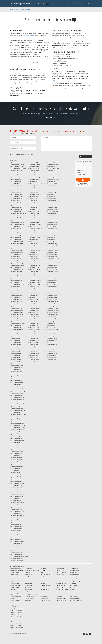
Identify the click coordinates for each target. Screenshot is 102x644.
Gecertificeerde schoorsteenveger (32, 570)
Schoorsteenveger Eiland (16, 342)
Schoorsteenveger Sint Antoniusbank (19, 409)
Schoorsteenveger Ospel (51, 307)
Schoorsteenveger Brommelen (17, 264)
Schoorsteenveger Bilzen (16, 228)
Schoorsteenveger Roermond (17, 366)
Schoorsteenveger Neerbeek (51, 266)
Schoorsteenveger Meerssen (51, 232)
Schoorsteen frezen (45, 597)
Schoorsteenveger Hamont (34, 245)
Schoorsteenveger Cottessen (17, 292)
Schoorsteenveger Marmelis (51, 226)
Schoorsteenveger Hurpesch (34, 327)
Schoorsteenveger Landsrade (52, 187)
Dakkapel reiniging (15, 593)
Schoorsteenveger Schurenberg (18, 401)
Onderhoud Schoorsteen (46, 574)
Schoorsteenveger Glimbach (34, 215)
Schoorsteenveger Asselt (16, 193)
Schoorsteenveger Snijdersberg (18, 422)
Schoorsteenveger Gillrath (33, 213)
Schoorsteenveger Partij (50, 324)
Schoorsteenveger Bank (16, 200)
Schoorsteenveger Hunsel (33, 325)
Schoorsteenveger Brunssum (17, 267)
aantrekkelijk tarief (29, 35)
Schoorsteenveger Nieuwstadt (52, 277)
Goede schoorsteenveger (30, 574)
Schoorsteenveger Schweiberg (17, 403)
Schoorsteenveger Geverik (33, 211)
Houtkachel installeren (30, 582)
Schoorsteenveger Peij (50, 327)
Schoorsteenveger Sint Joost (17, 412)
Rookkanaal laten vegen (46, 587)
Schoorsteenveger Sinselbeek (17, 407)
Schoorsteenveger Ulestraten (17, 487)
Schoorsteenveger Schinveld (17, 395)
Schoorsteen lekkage (60, 569)
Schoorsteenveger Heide (33, 260)
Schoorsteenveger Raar (50, 346)
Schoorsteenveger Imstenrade (34, 335)
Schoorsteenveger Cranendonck (18, 294)
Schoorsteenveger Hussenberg (34, 329)
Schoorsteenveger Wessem (17, 532)
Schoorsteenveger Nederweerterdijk (22, 9)
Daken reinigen (14, 580)
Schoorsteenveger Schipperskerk (18, 397)
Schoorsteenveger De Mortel (17, 312)
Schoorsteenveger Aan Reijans (17, 172)
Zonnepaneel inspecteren (17, 611)
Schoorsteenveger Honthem (34, 307)
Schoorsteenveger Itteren (33, 339)
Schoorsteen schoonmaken (61, 578)
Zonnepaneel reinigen (16, 614)
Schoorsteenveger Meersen (51, 230)
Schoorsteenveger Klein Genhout (52, 165)
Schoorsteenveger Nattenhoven (52, 260)
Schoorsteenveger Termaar (17, 465)
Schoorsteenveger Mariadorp (52, 224)
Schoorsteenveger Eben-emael (18, 329)
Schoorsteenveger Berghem (17, 219)
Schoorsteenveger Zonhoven (17, 558)
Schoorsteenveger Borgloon (17, 245)
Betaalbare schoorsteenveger (17, 570)
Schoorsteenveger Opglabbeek (52, 303)
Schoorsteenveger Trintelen (17, 482)
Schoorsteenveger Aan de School (18, 170)
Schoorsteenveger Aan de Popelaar (18, 168)
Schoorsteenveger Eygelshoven (34, 172)
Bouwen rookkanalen (16, 572)
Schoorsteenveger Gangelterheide (35, 183)
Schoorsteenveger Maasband (52, 210)
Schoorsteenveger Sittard (16, 416)
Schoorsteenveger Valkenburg (17, 495)
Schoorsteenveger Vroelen (17, 513)
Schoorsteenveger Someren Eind (18, 425)
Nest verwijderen (29, 600)
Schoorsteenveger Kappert (33, 344)
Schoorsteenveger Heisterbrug (34, 269)
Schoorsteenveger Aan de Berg (18, 165)
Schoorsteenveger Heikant (33, 264)
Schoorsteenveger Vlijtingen (17, 506)
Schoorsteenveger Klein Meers (52, 166)
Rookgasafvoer (44, 582)
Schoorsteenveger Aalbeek (17, 163)
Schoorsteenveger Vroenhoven (18, 515)
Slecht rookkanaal (74, 585)
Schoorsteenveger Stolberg (17, 442)
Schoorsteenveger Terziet (16, 468)
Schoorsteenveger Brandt (16, 251)
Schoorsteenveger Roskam (17, 371)
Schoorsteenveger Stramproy (17, 446)
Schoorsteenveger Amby (16, 185)
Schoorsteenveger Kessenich (34, 357)
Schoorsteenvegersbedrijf (75, 580)
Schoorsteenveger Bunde (16, 281)
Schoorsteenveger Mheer (51, 241)
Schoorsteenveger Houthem (34, 316)
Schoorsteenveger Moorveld (51, 254)
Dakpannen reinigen (15, 600)
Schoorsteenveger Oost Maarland (52, 297)
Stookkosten (73, 587)
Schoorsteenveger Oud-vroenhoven (53, 312)
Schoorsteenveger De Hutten (17, 307)
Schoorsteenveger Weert (16, 525)
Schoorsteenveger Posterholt (52, 339)
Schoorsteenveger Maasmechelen (52, 215)
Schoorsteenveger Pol (50, 337)
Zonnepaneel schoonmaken (17, 618)
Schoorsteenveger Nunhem (51, 282)
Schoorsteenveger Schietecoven (18, 386)
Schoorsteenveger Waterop (17, 521)
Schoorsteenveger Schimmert (17, 390)
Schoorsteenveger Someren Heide (18, 427)
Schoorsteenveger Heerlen (33, 256)
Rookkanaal (43, 584)
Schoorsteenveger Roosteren (17, 369)
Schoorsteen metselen (60, 570)
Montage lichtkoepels (30, 599)
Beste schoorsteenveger (16, 569)
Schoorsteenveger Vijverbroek (17, 502)
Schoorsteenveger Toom (16, 478)
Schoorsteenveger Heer (33, 254)
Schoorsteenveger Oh (50, 292)
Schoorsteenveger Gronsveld (34, 226)
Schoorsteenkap (59, 597)
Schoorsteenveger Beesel (16, 206)
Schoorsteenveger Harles (33, 247)
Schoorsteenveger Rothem (17, 375)
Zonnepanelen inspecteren (17, 620)
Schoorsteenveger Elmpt (16, 354)
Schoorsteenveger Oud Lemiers (52, 309)
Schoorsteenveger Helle (33, 271)
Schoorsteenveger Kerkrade (34, 354)
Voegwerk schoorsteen (16, 603)
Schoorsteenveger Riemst (51, 359)
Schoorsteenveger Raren (51, 352)
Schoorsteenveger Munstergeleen (52, 258)
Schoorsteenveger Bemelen (17, 208)
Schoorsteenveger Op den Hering (52, 301)
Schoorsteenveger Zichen (16, 554)
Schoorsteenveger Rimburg (17, 364)
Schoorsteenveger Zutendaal (17, 560)
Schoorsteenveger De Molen (17, 311)
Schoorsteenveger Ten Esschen (18, 455)
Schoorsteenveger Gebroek (34, 189)
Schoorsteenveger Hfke (33, 331)
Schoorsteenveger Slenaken (17, 420)
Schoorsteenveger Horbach (34, 311)
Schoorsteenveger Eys (33, 174)
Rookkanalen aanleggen (46, 589)
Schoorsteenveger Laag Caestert (52, 180)
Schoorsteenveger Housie (33, 314)
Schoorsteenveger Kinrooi (33, 359)
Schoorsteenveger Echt (16, 331)
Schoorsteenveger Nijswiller (51, 279)
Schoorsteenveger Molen (51, 249)
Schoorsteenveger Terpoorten (17, 467)
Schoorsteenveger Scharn (16, 381)
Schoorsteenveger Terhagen (17, 459)
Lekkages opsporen (29, 589)
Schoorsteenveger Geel (33, 191)
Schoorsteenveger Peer (50, 325)
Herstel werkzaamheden (30, 578)
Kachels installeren (29, 585)
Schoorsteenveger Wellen (16, 528)
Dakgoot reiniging (15, 582)
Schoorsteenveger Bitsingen (17, 234)
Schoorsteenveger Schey (16, 384)
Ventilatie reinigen (74, 597)
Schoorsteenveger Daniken (17, 299)
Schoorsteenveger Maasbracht (52, 211)
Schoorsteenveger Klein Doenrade (53, 163)
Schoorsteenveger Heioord (34, 267)
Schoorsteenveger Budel (16, 273)
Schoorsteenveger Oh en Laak (52, 294)
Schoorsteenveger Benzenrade (18, 210)
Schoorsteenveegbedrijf (75, 574)
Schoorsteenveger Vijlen (16, 500)
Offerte (42, 572)
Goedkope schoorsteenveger (31, 576)
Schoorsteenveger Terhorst (17, 461)
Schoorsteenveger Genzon (33, 202)
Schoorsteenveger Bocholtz (17, 239)
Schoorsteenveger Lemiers (51, 189)
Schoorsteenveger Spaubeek (17, 431)
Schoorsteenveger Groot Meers (34, 230)
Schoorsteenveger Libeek (51, 193)
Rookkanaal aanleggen (45, 585)
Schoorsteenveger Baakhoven (17, 194)
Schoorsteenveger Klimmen (51, 170)
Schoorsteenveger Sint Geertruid (18, 410)
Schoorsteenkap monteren (61, 599)
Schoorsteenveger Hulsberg (34, 320)
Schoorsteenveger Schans (17, 379)
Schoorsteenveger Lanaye (51, 185)
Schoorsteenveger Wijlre (16, 538)
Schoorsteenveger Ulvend (17, 489)
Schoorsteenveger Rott (16, 377)
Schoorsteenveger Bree (16, 254)
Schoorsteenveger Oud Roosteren (53, 311)
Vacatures (72, 595)
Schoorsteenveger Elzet (16, 357)
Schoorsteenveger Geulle (33, 208)
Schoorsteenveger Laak (50, 181)
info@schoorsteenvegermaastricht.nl (83, 168)
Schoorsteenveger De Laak (17, 309)
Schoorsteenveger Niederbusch (52, 271)
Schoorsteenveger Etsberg (33, 166)
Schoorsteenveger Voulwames (17, 511)
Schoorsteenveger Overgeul (51, 318)
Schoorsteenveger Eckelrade (17, 335)
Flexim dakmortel (29, 569)
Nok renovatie (44, 569)
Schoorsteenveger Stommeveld (18, 444)
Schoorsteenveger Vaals (16, 493)
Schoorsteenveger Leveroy (51, 191)
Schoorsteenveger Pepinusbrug (52, 329)
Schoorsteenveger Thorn (16, 472)
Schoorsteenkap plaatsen (61, 600)
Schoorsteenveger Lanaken (51, 183)
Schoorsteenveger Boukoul (17, 249)
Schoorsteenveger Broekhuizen (18, 262)
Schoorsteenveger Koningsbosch (52, 174)
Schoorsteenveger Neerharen (52, 267)
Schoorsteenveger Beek (16, 204)
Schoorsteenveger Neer (50, 264)
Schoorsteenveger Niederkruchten (53, 273)
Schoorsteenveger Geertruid (34, 193)
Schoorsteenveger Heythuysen (34, 281)
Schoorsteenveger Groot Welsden (35, 232)
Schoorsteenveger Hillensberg (34, 282)
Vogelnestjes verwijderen (16, 607)
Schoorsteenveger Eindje (16, 346)
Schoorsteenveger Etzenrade (34, 168)
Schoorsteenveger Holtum (33, 299)
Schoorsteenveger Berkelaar (17, 221)
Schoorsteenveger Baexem (17, 196)
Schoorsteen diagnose (45, 595)
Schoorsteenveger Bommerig (17, 241)
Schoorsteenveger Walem (16, 519)
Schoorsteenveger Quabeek (51, 344)
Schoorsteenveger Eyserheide (34, 178)
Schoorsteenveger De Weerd (17, 314)
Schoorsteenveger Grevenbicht (34, 224)
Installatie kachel (29, 584)
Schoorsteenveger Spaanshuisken (18, 429)
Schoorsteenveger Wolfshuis (17, 553)
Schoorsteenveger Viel (16, 498)
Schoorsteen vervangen (60, 585)
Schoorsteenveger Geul (33, 204)
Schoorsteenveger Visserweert (17, 504)
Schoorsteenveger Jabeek (33, 342)
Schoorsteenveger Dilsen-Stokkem (18, 324)
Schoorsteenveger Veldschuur (17, 496)
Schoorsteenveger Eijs (16, 339)
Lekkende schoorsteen (30, 593)
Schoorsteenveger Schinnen (17, 394)
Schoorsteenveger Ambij (16, 183)
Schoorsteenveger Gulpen (33, 236)
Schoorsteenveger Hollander (34, 294)
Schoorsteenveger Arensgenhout (18, 189)
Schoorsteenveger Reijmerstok (52, 354)
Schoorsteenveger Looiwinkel (52, 200)
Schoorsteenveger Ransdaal (51, 350)
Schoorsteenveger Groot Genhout (35, 228)
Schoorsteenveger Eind (16, 344)
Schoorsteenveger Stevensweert (18, 440)
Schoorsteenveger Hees (33, 258)
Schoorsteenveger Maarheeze (52, 206)
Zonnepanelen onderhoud (17, 622)
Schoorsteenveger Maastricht (20, 4)
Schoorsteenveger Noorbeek (51, 281)
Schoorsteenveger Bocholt (17, 238)
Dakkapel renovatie (15, 595)
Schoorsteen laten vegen (46, 600)
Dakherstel (14, 589)
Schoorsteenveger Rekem (51, 355)
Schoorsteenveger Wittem (17, 549)
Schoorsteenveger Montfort (51, 253)
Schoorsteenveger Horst (33, 312)
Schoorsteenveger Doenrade (17, 325)
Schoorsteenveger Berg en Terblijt (18, 215)
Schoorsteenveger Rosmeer (17, 373)
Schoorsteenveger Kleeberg (34, 361)
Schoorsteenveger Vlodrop (17, 508)
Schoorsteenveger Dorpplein (17, 327)
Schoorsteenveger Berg (16, 211)
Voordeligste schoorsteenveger (18, 609)
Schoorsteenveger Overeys (51, 316)
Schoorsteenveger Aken (16, 178)
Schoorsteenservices (74, 572)
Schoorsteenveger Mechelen (51, 228)
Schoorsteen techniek (60, 580)
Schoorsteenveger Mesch (51, 239)
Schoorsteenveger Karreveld (34, 346)
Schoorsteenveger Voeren (17, 510)
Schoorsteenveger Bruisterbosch (18, 266)
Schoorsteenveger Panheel (51, 320)
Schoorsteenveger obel (50, 288)
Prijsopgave (43, 576)
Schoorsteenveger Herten (33, 277)
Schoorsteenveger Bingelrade (17, 230)
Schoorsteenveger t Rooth (17, 453)
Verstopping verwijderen (75, 599)
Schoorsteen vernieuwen (61, 584)
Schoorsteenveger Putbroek (51, 340)
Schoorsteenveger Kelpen (33, 352)
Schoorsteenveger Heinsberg (34, 266)
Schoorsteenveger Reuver (51, 357)
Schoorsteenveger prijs (75, 578)
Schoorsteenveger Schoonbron (18, 399)
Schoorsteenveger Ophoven (51, 305)
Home (12, 9)
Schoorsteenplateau (74, 569)
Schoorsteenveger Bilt (16, 226)
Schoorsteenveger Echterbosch (18, 333)
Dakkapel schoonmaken (16, 597)
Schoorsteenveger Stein (16, 437)
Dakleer (13, 599)
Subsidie (72, 591)
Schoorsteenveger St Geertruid (18, 433)
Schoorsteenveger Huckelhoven (35, 318)
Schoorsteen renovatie (60, 576)
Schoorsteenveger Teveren (17, 470)
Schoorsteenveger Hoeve (33, 292)
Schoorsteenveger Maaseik (51, 213)
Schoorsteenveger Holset (33, 296)
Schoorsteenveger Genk (33, 200)
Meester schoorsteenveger (30, 597)
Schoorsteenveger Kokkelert (51, 172)
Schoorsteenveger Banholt (17, 198)
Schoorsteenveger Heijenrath (34, 262)
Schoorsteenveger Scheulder (17, 382)
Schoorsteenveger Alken (16, 180)
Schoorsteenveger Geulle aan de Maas (36, 210)
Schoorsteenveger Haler (33, 243)
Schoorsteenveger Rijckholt (51, 361)
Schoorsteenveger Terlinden (17, 463)
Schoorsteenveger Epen (16, 359)
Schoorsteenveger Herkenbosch (35, 273)
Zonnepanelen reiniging (16, 625)
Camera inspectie (15, 574)
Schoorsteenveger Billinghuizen (18, 224)
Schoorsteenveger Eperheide (17, 361)
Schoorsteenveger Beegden (17, 202)
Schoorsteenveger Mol (50, 247)
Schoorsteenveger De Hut (17, 305)
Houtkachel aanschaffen (30, 580)
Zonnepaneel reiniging (16, 616)
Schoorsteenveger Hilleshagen (34, 284)
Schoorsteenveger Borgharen (17, 243)
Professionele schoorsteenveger (47, 578)
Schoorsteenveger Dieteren (17, 320)
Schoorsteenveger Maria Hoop (52, 223)
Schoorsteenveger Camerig (17, 286)
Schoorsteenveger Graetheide (34, 221)
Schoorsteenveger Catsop (17, 290)
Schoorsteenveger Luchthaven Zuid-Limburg (55, 204)
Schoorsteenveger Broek (16, 258)
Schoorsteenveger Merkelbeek (52, 238)
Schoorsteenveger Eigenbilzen (17, 337)
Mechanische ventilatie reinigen (32, 595)
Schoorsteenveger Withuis (17, 547)
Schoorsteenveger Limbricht (51, 194)
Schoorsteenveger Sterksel (17, 438)
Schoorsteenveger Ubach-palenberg (19, 483)
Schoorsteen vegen (60, 582)
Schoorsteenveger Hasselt (33, 249)
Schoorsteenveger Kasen (33, 348)
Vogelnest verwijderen (16, 605)
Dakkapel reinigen (15, 591)
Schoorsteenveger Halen (33, 241)
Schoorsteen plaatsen (60, 574)
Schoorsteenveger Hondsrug (34, 305)
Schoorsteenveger (74, 576)
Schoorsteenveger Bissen (16, 232)
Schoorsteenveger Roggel (16, 367)
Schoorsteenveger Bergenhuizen (18, 217)
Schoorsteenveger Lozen (51, 202)
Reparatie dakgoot (44, 580)
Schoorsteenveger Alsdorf (17, 181)
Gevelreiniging (28, 572)
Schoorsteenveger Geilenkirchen (35, 194)
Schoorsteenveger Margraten (51, 221)
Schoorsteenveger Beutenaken (18, 223)
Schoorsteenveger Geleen (33, 196)
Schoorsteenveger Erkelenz (34, 163)
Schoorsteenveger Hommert (34, 303)
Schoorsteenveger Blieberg (17, 236)
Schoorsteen (43, 591)
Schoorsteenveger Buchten (17, 271)
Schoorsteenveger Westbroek (17, 534)
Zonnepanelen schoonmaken (17, 627)
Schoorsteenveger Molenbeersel (52, 251)
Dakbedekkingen (15, 578)
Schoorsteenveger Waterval (17, 523)
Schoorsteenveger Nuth (50, 284)
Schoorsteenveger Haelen (33, 239)
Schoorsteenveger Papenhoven (52, 322)
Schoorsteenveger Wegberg (17, 526)
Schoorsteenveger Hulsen (33, 322)
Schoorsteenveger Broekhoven (18, 260)
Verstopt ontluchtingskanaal (76, 600)
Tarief (71, 593)
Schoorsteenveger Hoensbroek (34, 290)
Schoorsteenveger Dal (16, 297)
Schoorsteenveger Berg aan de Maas (19, 213)
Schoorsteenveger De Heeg (17, 301)
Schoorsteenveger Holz (33, 301)
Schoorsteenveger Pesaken (51, 331)
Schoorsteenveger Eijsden (17, 340)
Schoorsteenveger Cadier (16, 282)
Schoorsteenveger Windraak (17, 543)
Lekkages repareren (29, 591)
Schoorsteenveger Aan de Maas (18, 166)
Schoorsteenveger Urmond (17, 491)
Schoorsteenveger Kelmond (34, 350)
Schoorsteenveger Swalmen (17, 450)
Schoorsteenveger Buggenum (17, 279)
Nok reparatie (43, 570)
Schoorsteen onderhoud (61, 572)
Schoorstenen (73, 584)
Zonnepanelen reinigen (16, 624)
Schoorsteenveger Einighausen (18, 348)
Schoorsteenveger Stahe (16, 435)
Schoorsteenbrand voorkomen (62, 589)
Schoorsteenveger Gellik (33, 198)
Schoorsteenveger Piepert (51, 333)
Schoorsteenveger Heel (33, 253)
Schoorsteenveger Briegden (17, 256)
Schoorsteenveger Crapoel (17, 296)
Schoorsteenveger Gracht (33, 217)
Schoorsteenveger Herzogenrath (35, 279)
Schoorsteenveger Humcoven (34, 324)
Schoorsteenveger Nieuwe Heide (52, 275)
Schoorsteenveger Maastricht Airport (53, 219)
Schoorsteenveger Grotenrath (34, 234)
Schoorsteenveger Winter (16, 545)
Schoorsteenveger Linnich (51, 198)
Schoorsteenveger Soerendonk (18, 424)
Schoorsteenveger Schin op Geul (18, 392)
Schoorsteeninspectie (60, 591)
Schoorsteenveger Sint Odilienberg (18, 414)
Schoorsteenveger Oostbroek (52, 299)
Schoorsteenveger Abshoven (17, 176)
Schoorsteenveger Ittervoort (34, 340)
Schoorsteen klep (44, 599)
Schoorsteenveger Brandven (17, 253)
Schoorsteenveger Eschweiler (34, 165)
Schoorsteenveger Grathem (34, 223)
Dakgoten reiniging (15, 587)
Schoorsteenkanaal (60, 593)
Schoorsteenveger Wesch (16, 530)
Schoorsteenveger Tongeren (17, 474)
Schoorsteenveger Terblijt (16, 457)
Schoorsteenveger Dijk (16, 322)
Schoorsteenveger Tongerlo (17, 476)
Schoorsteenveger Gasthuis (34, 187)
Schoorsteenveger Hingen (33, 286)
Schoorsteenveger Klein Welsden (52, 168)
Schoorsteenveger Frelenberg (34, 180)
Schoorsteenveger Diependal (17, 318)
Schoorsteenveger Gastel (33, 185)
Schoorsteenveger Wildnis (17, 540)
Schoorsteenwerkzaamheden (76, 582)
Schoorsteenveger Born (16, 247)
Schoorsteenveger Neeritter (51, 269)
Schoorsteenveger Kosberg (51, 176)
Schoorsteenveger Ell (16, 352)
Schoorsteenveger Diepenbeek (18, 316)
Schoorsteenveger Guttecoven (34, 238)
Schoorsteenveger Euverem (34, 170)
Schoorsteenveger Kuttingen (51, 178)
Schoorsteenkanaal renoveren (62, 595)
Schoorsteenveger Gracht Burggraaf (35, 219)
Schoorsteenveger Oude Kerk (52, 314)
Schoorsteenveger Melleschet (52, 236)
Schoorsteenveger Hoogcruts (34, 309)
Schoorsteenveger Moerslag (51, 245)
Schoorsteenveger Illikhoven (34, 333)
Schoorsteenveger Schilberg (17, 388)
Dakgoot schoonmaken (16, 585)
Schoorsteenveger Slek (16, 418)
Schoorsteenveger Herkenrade (34, 275)
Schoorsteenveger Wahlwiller (17, 517)
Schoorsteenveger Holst (33, 297)
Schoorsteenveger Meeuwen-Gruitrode (54, 234)
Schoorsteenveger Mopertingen (52, 256)
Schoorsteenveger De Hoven (17, 303)
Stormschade (73, 589)
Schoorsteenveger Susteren (17, 448)
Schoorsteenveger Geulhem (34, 206)
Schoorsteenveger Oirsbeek (51, 296)
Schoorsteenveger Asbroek (17, 191)
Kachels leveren (28, 587)
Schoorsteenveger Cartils (16, 288)
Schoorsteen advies (45, 593)
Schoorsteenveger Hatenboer (34, 251)
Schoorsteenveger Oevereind (52, 290)
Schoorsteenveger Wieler (16, 536)
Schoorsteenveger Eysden (33, 176)
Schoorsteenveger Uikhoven (17, 485)
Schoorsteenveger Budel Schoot (18, 277)
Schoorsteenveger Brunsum (17, 269)
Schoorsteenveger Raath (51, 348)
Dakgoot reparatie (15, 584)
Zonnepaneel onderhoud (16, 612)
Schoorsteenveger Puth (50, 342)
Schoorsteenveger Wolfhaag (17, 551)
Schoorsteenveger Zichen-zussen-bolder (20, 556)
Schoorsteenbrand (59, 587)
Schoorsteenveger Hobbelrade (34, 288)
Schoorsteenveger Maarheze (51, 208)
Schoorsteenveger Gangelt (33, 181)
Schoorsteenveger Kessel (33, 355)
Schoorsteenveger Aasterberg (17, 174)
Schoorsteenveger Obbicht (51, 286)
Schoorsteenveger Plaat (50, 335)
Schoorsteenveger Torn (16, 480)
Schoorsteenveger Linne (51, 196)
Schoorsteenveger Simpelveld (17, 405)
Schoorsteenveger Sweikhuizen (18, 452)
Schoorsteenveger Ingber (33, 337)
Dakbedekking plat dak (16, 576)
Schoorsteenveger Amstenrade (18, 187)
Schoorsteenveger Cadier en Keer (18, 284)
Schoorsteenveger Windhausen (18, 541)
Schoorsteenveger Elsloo (16, 355)
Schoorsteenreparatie (75, 570)
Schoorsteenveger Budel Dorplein (18, 275)
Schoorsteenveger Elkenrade (17, 350)
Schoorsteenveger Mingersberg (52, 243)
